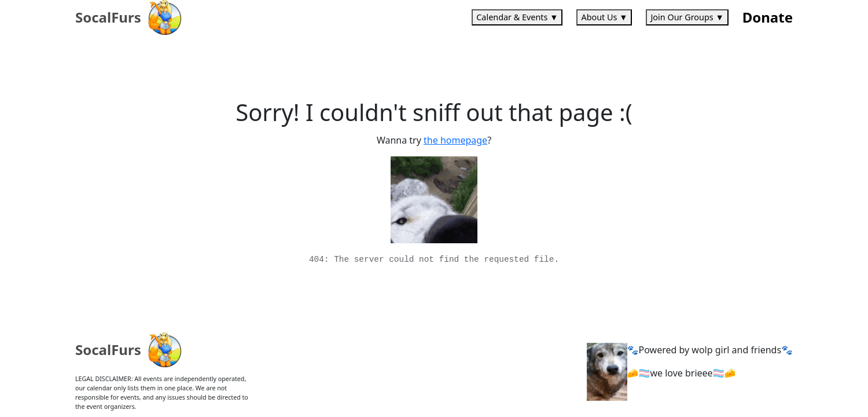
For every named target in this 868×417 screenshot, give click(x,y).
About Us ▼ (604, 17)
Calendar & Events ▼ (517, 17)
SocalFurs (108, 17)
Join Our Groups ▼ (687, 17)
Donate (768, 17)
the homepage (455, 140)
